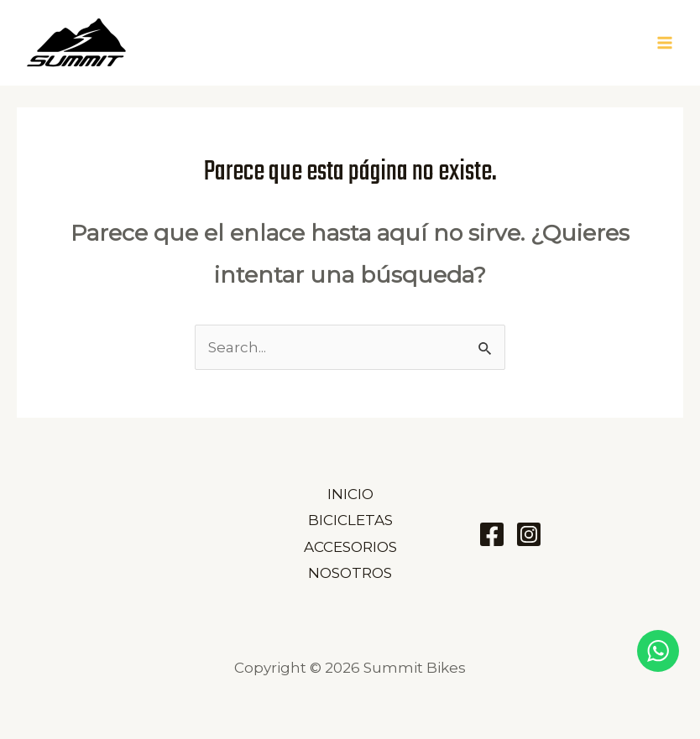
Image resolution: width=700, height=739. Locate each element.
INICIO (350, 494)
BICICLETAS (350, 520)
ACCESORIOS (350, 547)
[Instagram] (529, 534)
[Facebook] (492, 534)
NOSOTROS (350, 573)
